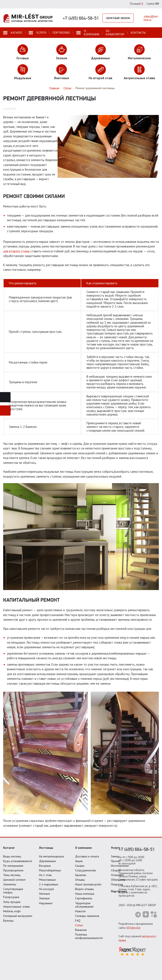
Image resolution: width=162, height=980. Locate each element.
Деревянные (47, 861)
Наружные (46, 903)
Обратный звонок (118, 18)
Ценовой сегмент (14, 880)
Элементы (10, 884)
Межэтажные (47, 880)
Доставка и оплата (87, 856)
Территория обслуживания (84, 905)
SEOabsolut (133, 928)
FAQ (78, 921)
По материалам (13, 866)
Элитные (44, 898)
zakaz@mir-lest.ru (151, 18)
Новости (80, 911)
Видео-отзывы (84, 889)
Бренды (8, 921)
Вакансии (81, 930)
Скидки (80, 866)
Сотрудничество (86, 870)
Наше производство (88, 884)
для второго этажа (16, 251)
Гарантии (81, 875)
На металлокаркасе (52, 856)
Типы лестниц (12, 875)
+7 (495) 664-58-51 (81, 18)
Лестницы (46, 848)
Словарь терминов (87, 916)
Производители (13, 870)
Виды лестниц (12, 856)
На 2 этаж (45, 875)
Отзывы (80, 880)
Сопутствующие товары (13, 891)
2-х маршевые (49, 884)
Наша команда (85, 894)
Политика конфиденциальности (89, 936)
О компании (83, 848)
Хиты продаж (12, 902)
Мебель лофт (12, 911)
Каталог (9, 848)
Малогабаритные (50, 870)
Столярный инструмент (18, 916)
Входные (45, 866)
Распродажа (11, 897)
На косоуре (47, 889)
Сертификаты (84, 898)
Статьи (79, 925)
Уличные (45, 894)
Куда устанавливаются (18, 861)
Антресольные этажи (16, 907)
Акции (79, 861)
